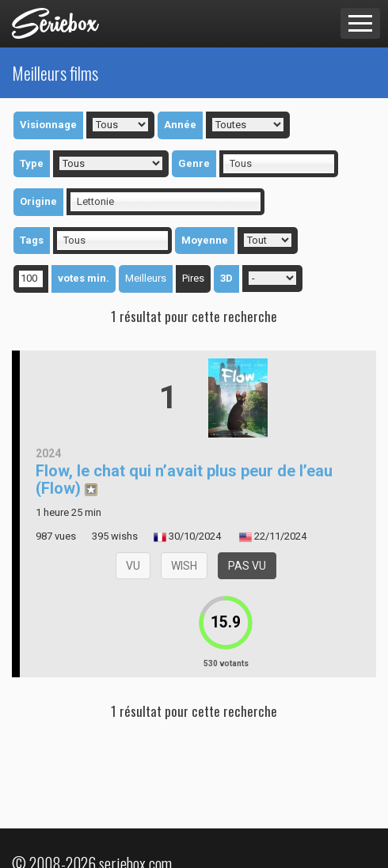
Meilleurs (146, 278)
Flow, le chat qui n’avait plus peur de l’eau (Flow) (184, 479)
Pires (193, 278)
